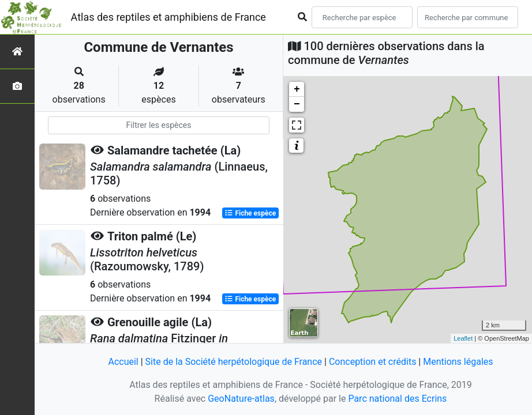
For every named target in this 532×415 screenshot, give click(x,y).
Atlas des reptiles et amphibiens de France (168, 17)
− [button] (297, 104)
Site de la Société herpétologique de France (234, 362)
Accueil (123, 362)
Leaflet (463, 338)
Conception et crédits (373, 362)
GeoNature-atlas (241, 399)
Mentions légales (458, 362)
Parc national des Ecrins (397, 399)
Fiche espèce (250, 213)
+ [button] (297, 89)
